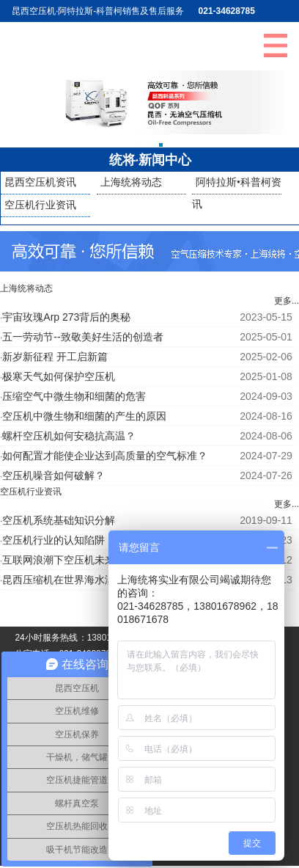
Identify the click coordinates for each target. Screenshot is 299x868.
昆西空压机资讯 (40, 182)
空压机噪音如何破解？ (53, 475)
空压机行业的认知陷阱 (53, 540)
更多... (287, 301)
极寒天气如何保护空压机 (59, 376)
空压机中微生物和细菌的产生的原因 (84, 416)
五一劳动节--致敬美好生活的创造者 (82, 337)
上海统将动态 (131, 182)
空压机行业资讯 (40, 205)
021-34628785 (227, 11)
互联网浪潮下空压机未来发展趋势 (79, 560)
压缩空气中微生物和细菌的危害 (74, 396)
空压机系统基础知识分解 (59, 520)
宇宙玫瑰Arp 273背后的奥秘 (66, 317)
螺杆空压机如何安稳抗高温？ (69, 436)
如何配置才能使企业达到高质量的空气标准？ (105, 456)
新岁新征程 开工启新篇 (55, 357)
